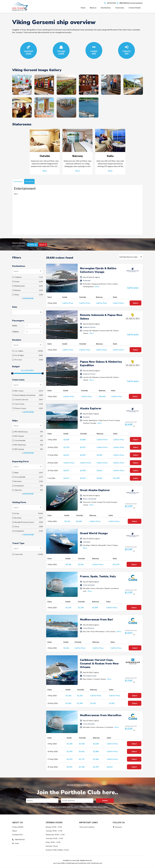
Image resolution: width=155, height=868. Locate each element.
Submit (105, 800)
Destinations (106, 8)
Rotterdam (87, 281)
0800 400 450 (18, 839)
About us (93, 8)
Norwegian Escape (90, 676)
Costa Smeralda (89, 585)
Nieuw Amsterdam (90, 499)
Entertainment (18, 181)
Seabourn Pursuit (89, 327)
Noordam (86, 417)
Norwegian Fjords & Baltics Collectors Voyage (98, 270)
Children (15, 332)
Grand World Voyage (94, 533)
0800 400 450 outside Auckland (130, 3)
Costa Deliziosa (89, 628)
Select (136, 303)
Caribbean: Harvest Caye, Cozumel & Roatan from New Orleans (99, 664)
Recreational (29, 181)
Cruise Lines (120, 8)
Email (15, 843)
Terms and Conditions (87, 827)
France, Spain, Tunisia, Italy (98, 576)
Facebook (117, 827)
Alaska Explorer (91, 408)
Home (83, 8)
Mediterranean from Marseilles (101, 715)
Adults (15, 325)
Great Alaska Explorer (95, 490)
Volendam (87, 542)
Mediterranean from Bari (96, 620)
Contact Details (135, 8)
